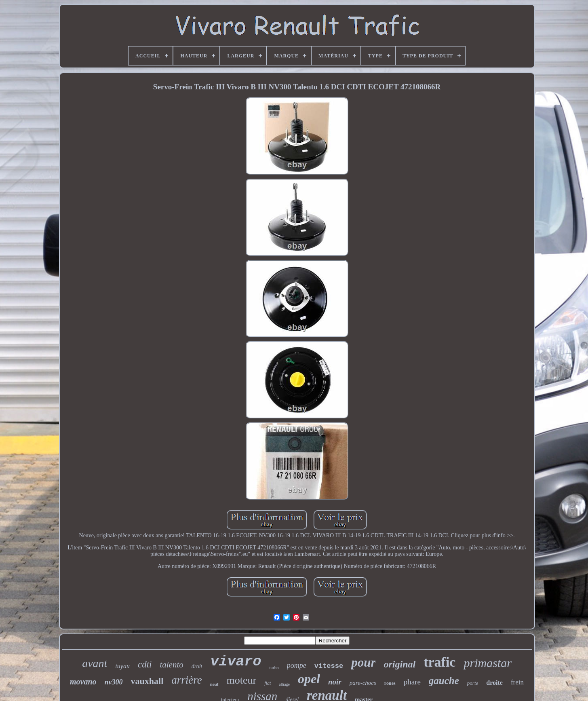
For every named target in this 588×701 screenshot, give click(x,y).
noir (335, 682)
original (399, 664)
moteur (242, 680)
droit (197, 666)
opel (309, 679)
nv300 (114, 682)
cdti (145, 664)
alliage (284, 684)
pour (363, 662)
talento (171, 665)
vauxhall (147, 681)
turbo (274, 667)
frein (517, 682)
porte (473, 683)
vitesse (329, 666)
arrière (187, 680)
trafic (439, 662)
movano (83, 682)
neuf (214, 684)
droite (494, 683)
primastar (487, 663)
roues (390, 683)
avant (95, 663)
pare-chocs (363, 683)
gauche (444, 681)
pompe (297, 665)
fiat (268, 683)
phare (412, 682)
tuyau (122, 666)
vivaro (236, 662)
